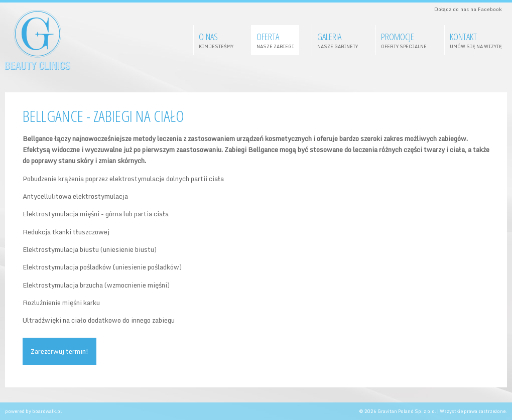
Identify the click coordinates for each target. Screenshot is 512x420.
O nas (216, 40)
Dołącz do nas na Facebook (468, 9)
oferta (275, 40)
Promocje (404, 40)
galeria (338, 40)
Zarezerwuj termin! (59, 351)
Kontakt (476, 40)
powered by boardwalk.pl (33, 411)
